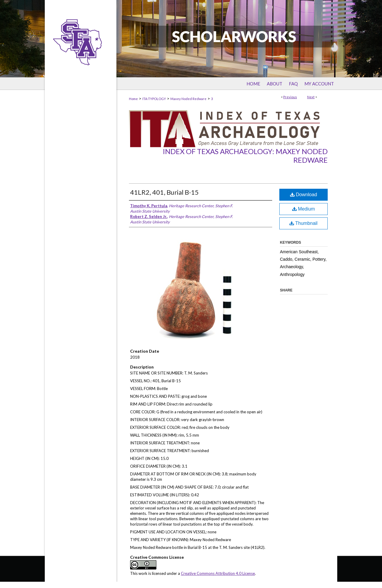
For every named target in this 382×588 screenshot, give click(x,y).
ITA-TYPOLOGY (154, 99)
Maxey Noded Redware (188, 99)
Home (133, 99)
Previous (290, 97)
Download (304, 195)
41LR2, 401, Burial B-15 (164, 192)
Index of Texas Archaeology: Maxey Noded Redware (245, 156)
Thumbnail (304, 223)
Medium (304, 209)
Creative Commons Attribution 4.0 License (218, 573)
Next (311, 97)
